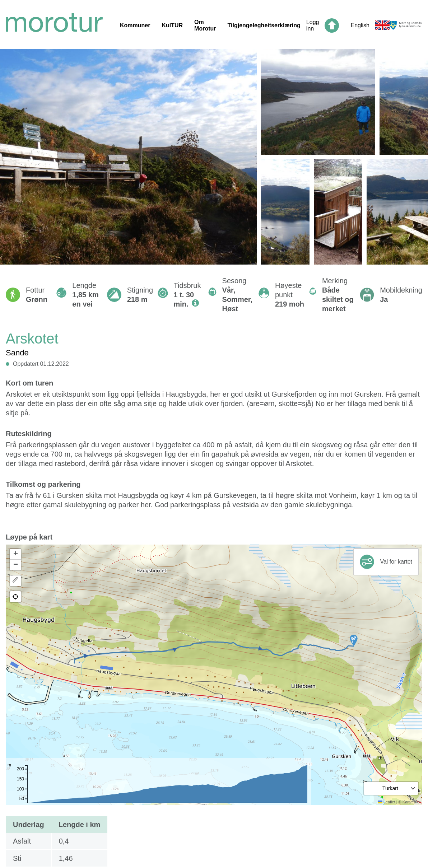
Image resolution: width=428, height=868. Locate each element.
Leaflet (387, 802)
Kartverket (411, 802)
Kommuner (135, 25)
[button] (354, 640)
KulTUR (172, 25)
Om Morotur (205, 25)
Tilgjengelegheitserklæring (264, 25)
